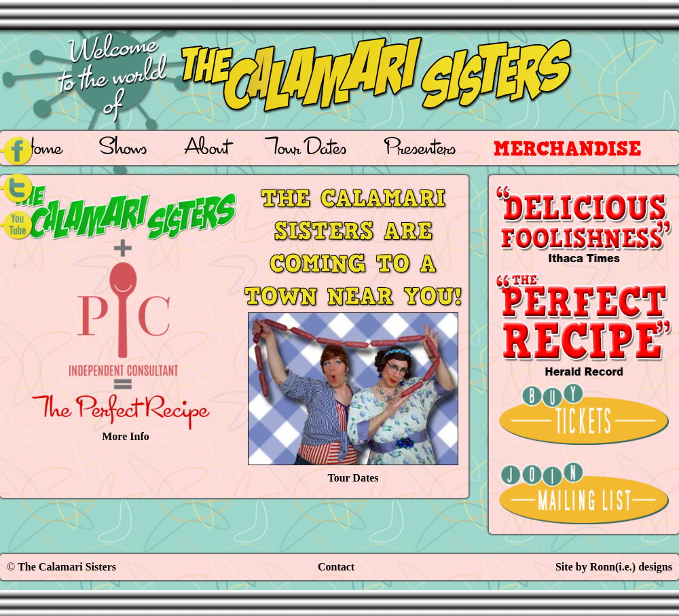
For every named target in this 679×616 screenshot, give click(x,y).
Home (40, 150)
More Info (126, 312)
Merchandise (567, 148)
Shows (123, 150)
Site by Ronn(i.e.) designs (614, 567)
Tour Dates (307, 150)
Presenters (420, 150)
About (207, 150)
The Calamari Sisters (67, 567)
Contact (336, 567)
